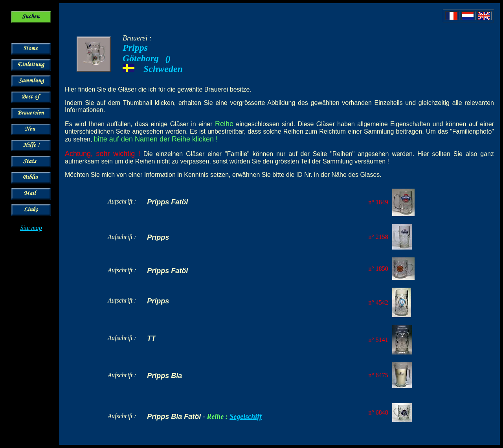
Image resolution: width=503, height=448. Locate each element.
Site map (31, 228)
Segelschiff (246, 417)
